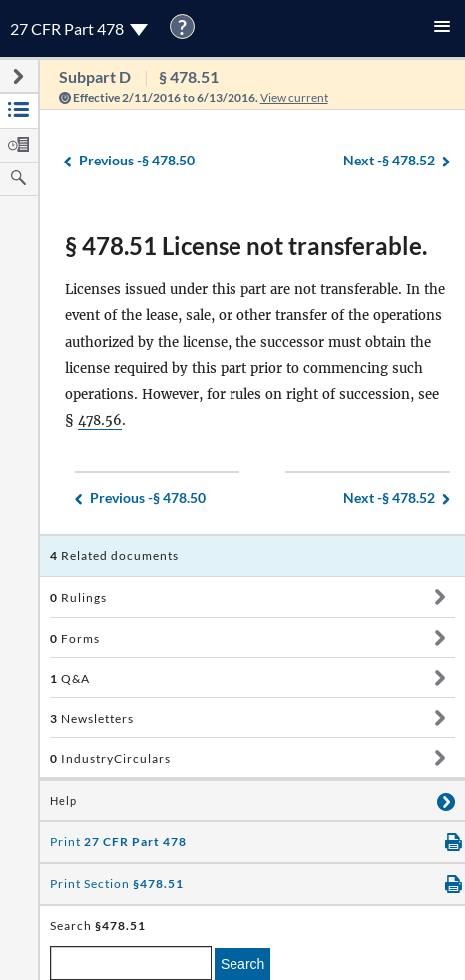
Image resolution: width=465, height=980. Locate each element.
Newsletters (92, 718)
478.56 (100, 420)
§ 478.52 (389, 161)
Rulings (78, 598)
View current (294, 97)
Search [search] (242, 964)
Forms (75, 639)
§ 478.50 (137, 161)
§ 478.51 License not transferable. (246, 246)
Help (63, 801)
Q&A (70, 678)
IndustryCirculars (110, 758)
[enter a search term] (131, 963)
